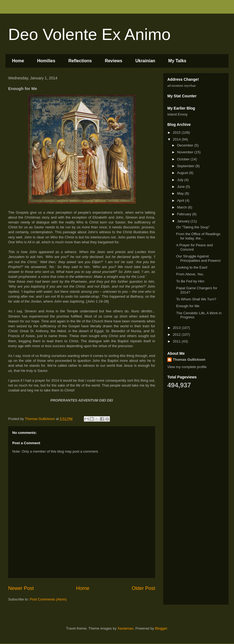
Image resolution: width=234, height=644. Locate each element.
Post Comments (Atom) (48, 599)
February (185, 214)
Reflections (80, 61)
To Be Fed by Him (190, 281)
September (186, 166)
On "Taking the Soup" (193, 227)
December (186, 145)
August (183, 173)
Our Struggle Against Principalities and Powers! (198, 258)
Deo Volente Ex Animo (89, 34)
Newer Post (21, 588)
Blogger (161, 628)
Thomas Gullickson (189, 360)
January (184, 221)
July (181, 180)
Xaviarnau (126, 628)
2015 (177, 133)
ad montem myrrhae (182, 85)
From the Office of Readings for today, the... (198, 236)
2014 (177, 139)
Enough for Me (188, 306)
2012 (177, 335)
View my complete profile (187, 367)
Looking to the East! (192, 267)
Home (18, 61)
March (183, 207)
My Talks (177, 61)
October (184, 159)
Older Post (143, 588)
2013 (177, 328)
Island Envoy (177, 114)
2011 (177, 341)
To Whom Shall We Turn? (196, 299)
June (181, 187)
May (181, 193)
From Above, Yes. (190, 274)
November (186, 152)
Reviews (113, 61)
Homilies (46, 61)
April (181, 200)
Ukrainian (145, 61)
